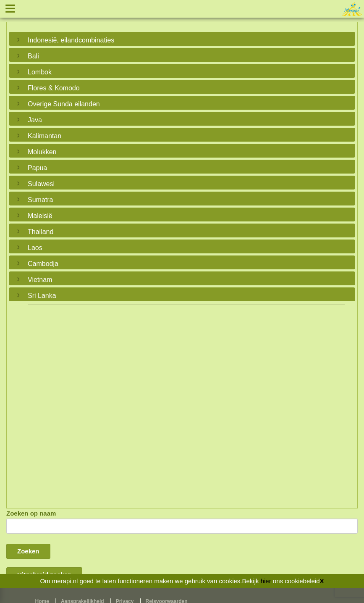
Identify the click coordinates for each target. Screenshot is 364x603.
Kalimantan (45, 136)
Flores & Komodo (54, 88)
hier (266, 581)
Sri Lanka (42, 296)
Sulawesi (41, 184)
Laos (35, 248)
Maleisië (40, 216)
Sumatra (40, 200)
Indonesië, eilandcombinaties (71, 40)
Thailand (41, 232)
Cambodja (43, 264)
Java (35, 120)
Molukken (42, 152)
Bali (33, 56)
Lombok (40, 72)
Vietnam (40, 280)
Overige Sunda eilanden (64, 104)
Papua (37, 168)
